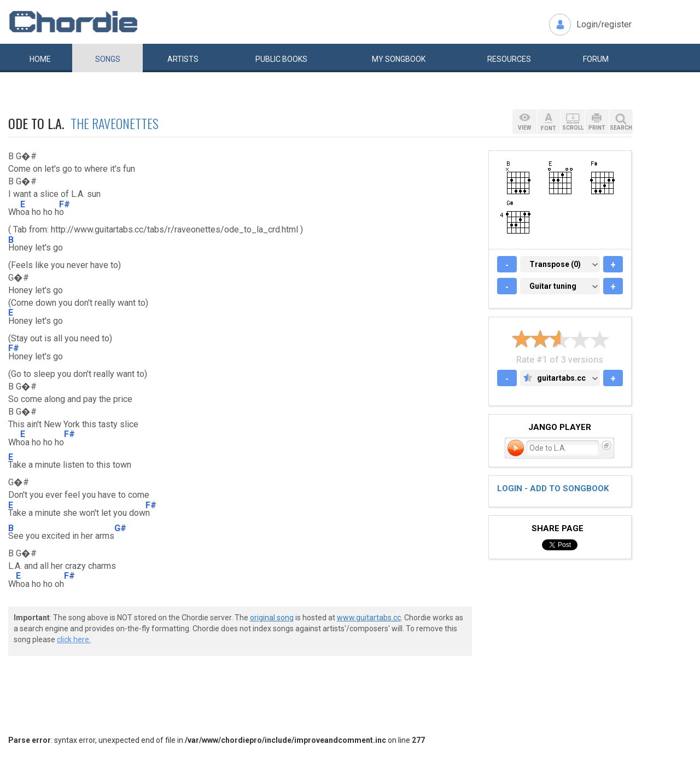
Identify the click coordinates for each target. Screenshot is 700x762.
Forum (596, 59)
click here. (74, 639)
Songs (108, 59)
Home (40, 59)
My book (399, 59)
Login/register (604, 24)
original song (272, 618)
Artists (183, 59)
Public (281, 59)
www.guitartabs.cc (369, 618)
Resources (509, 59)
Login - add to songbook (553, 488)
